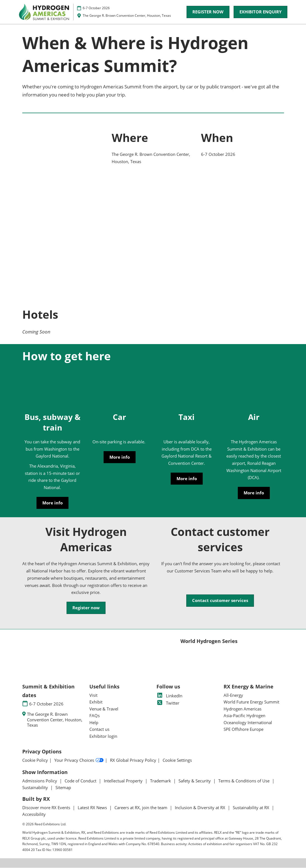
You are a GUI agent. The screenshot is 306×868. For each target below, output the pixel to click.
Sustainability (36, 788)
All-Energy (233, 695)
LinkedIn (169, 696)
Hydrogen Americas (243, 709)
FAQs (95, 716)
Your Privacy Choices (79, 761)
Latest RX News (93, 808)
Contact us (99, 729)
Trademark (161, 781)
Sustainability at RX (252, 808)
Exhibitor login (103, 736)
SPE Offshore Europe (243, 729)
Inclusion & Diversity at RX (201, 808)
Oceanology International (248, 723)
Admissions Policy (40, 781)
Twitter (168, 703)
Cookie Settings (177, 761)
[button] (208, 12)
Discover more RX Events (47, 808)
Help (94, 723)
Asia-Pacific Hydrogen (244, 716)
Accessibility (34, 814)
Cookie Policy (35, 761)
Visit (93, 695)
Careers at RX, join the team (141, 808)
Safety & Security (195, 781)
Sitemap (63, 788)
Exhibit (96, 702)
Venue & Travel (104, 709)
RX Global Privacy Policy (133, 761)
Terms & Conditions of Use (244, 781)
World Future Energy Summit (251, 702)
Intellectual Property (124, 781)
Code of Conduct (81, 781)
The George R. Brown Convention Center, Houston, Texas (127, 15)
